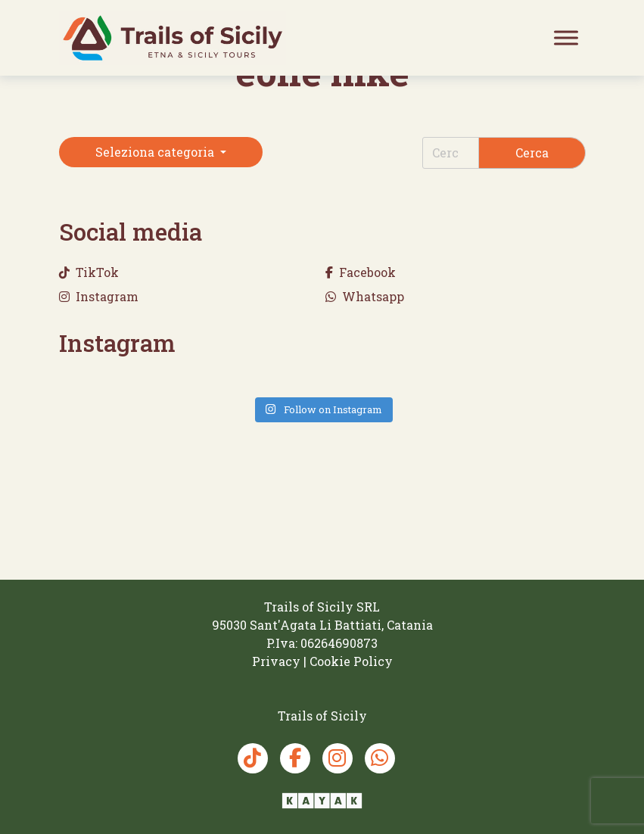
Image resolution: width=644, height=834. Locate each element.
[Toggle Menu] (566, 37)
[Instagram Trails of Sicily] (338, 758)
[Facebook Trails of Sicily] (295, 758)
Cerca (532, 152)
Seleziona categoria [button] (156, 152)
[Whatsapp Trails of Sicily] (380, 758)
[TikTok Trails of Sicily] (253, 758)
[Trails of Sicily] (173, 37)
